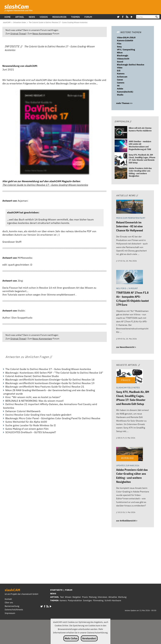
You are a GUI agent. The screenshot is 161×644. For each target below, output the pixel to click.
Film (119, 44)
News (32, 17)
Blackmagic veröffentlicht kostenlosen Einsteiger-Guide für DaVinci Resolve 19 (50, 383)
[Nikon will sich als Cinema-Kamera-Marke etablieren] (121, 133)
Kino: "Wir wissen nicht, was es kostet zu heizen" (33, 397)
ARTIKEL (55, 597)
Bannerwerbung (12, 606)
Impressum (10, 613)
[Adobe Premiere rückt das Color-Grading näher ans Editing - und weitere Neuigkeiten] (121, 173)
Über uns (9, 603)
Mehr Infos (71, 638)
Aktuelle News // (127, 195)
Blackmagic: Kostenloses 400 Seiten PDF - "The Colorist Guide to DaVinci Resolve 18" (54, 373)
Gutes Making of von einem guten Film (27, 429)
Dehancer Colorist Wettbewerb (23, 411)
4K (118, 86)
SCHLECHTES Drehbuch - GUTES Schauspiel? (31, 432)
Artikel (20, 17)
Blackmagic (123, 56)
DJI (119, 71)
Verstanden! (89, 638)
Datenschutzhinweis (14, 610)
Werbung (122, 597)
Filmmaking (98, 600)
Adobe (120, 89)
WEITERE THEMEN (129, 32)
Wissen (68, 597)
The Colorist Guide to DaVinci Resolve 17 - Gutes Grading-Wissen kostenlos (45, 185)
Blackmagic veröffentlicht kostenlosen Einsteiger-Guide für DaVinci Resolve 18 (50, 380)
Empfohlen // (123, 121)
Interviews (102, 597)
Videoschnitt (123, 59)
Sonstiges (87, 600)
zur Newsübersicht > (126, 347)
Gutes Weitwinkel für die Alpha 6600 (26, 422)
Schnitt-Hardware (113, 600)
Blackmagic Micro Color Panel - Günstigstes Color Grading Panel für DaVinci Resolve (53, 418)
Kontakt (8, 599)
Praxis (85, 597)
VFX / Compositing (126, 50)
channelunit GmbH (30, 594)
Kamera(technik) (125, 92)
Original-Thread (18, 33)
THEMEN (54, 600)
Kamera (121, 74)
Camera (121, 83)
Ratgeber (77, 597)
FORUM (69, 590)
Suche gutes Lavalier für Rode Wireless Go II (31, 425)
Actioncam (122, 77)
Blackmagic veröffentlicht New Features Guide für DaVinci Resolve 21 (45, 387)
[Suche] (144, 17)
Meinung (93, 597)
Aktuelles (113, 597)
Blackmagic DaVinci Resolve (131, 65)
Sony (119, 47)
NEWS (53, 594)
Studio (120, 95)
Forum (88, 17)
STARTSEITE (56, 590)
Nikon (120, 53)
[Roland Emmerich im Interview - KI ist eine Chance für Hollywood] (130, 207)
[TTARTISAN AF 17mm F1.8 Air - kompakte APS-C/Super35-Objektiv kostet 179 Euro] (130, 277)
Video (120, 68)
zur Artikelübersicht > (127, 521)
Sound (120, 62)
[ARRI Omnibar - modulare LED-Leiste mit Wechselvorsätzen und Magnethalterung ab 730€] (121, 146)
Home (7, 17)
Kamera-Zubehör (125, 41)
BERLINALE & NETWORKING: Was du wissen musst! (35, 401)
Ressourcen (59, 17)
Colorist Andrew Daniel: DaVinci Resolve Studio (32, 376)
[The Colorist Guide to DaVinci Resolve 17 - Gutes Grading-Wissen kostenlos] (58, 22)
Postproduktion (75, 600)
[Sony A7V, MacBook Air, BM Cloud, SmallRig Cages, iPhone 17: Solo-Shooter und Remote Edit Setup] (121, 160)
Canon (120, 80)
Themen (75, 17)
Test (62, 597)
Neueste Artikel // (128, 365)
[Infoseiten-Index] (20, 22)
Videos (44, 17)
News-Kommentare (42, 33)
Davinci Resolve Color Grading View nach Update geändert (38, 415)
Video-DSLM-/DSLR (126, 38)
